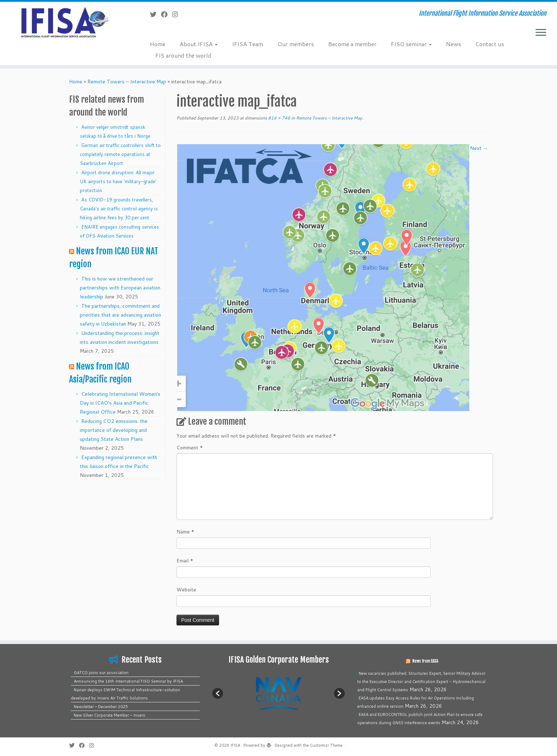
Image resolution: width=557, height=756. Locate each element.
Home (158, 44)
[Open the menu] (541, 33)
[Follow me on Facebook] (167, 14)
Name (185, 532)
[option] (278, 693)
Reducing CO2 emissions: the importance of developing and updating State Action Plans (114, 430)
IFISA (235, 745)
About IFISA (199, 44)
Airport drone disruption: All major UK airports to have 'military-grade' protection (118, 181)
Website (186, 590)
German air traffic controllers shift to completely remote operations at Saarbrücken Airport (120, 154)
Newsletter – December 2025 (101, 707)
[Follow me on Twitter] (156, 14)
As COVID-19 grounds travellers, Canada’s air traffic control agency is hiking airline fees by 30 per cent (119, 209)
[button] (218, 693)
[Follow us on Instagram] (177, 14)
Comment (190, 448)
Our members (296, 44)
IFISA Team (248, 44)
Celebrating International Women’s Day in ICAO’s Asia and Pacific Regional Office (120, 403)
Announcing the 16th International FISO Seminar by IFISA (128, 681)
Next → (479, 148)
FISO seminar (411, 44)
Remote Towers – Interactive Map (127, 82)
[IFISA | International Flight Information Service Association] (64, 22)
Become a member (352, 44)
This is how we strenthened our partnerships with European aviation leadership (120, 288)
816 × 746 (279, 118)
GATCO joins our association (101, 673)
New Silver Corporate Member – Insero (110, 715)
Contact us (490, 44)
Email (185, 561)
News (454, 44)
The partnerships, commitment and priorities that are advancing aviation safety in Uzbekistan (120, 315)
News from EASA (425, 661)
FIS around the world (183, 55)
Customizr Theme (326, 745)
